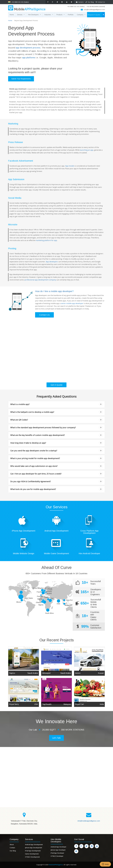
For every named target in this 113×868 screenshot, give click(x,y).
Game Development (32, 854)
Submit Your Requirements (21, 79)
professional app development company (40, 280)
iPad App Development (33, 851)
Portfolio (71, 15)
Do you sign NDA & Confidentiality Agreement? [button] (56, 481)
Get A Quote (56, 385)
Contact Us (100, 2)
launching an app (87, 150)
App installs (70, 166)
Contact (12, 848)
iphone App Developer (58, 850)
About (12, 845)
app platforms (29, 58)
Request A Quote (94, 15)
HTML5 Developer (57, 856)
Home (12, 15)
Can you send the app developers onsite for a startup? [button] (56, 451)
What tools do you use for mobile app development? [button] (56, 489)
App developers (52, 262)
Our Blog (90, 2)
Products (61, 15)
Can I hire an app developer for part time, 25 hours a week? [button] (56, 474)
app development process (28, 48)
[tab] (56, 404)
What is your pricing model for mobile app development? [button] (56, 458)
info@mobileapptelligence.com (94, 10)
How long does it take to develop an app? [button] (56, 443)
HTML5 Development (32, 857)
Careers (80, 2)
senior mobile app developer (72, 303)
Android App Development (34, 845)
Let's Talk (56, 738)
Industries (49, 15)
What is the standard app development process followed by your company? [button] (56, 427)
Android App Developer (58, 847)
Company (81, 15)
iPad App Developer (57, 853)
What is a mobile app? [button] (56, 404)
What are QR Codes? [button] (56, 420)
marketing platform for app (46, 240)
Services (21, 15)
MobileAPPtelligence (56, 865)
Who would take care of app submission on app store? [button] (56, 466)
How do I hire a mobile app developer (54, 291)
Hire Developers (35, 15)
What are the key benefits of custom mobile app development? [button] (56, 435)
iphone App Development (33, 848)
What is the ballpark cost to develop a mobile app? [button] (56, 412)
